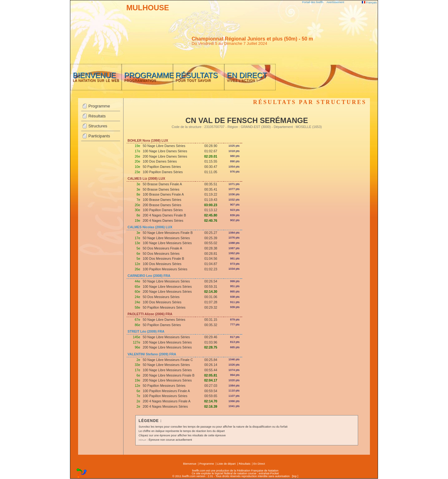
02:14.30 (211, 292)
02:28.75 (211, 347)
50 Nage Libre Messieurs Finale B (168, 233)
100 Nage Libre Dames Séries (165, 151)
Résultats (97, 116)
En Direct (259, 464)
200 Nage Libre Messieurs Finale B (169, 375)
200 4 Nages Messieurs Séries (165, 406)
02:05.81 (211, 375)
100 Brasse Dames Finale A (163, 194)
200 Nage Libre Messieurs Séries (167, 292)
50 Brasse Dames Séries (161, 189)
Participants (99, 136)
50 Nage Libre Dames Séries (164, 146)
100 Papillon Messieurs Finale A (166, 391)
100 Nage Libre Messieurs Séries (167, 243)
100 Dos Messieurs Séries (162, 264)
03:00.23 (211, 205)
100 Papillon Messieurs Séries (165, 269)
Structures (98, 126)
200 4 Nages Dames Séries (163, 221)
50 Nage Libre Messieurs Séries (166, 238)
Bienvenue (190, 464)
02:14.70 (211, 401)
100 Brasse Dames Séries (162, 200)
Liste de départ (226, 464)
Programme (99, 106)
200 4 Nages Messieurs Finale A (167, 401)
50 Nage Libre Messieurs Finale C (168, 360)
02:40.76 (211, 221)
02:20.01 (211, 156)
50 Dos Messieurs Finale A (163, 248)
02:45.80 (211, 215)
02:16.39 (211, 406)
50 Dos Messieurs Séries (161, 254)
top (295, 476)
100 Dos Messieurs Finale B (163, 258)
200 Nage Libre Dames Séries (165, 156)
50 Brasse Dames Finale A (162, 184)
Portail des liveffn (313, 2)
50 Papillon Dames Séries (162, 167)
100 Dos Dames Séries (160, 161)
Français (369, 2)
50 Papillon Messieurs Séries (164, 307)
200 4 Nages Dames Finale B (164, 215)
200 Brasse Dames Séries (162, 205)
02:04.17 (211, 380)
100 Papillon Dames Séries (163, 172)
